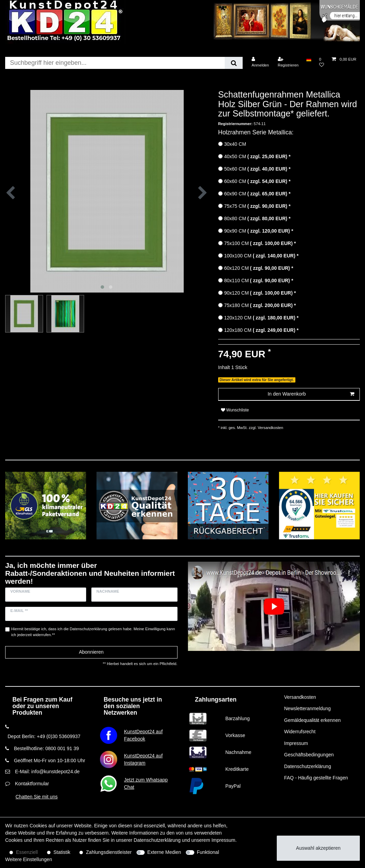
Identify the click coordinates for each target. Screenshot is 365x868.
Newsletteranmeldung (307, 708)
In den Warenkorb (311, 394)
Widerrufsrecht (300, 732)
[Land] (309, 59)
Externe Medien (164, 852)
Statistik (62, 852)
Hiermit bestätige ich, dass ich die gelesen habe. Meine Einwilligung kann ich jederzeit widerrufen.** (93, 632)
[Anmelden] (260, 62)
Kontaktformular (32, 784)
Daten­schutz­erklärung (157, 840)
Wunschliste (235, 410)
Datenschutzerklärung (307, 766)
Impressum (296, 743)
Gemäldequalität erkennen (312, 720)
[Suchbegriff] (115, 63)
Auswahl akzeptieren (318, 848)
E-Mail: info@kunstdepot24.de (47, 772)
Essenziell (27, 852)
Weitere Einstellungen (29, 859)
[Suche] (234, 63)
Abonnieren (91, 652)
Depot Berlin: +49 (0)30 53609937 (44, 736)
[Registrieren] (288, 62)
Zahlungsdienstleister (109, 852)
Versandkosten (270, 428)
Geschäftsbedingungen (309, 755)
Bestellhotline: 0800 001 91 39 (46, 748)
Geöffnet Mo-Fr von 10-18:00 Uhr (49, 760)
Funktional (208, 852)
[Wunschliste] (322, 62)
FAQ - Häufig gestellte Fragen (316, 778)
